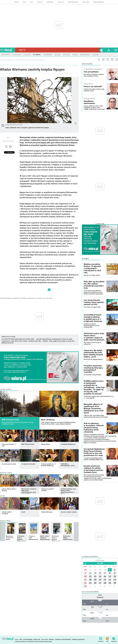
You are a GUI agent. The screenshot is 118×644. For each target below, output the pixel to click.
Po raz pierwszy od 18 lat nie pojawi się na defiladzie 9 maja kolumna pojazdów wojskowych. (94, 292)
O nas (16, 639)
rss (103, 59)
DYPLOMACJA (8, 298)
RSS (107, 638)
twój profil (109, 50)
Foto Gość (45, 639)
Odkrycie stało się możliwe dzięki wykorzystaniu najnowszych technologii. (96, 416)
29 (100, 570)
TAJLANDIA (38, 298)
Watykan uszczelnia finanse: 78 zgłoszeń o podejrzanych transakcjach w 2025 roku (92, 268)
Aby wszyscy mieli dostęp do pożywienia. (93, 343)
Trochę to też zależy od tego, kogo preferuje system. (94, 90)
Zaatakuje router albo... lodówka (38, 341)
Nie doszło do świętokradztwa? (93, 359)
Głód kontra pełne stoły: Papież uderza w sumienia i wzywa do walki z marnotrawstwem (94, 337)
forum (16, 2)
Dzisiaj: (100, 560)
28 (95, 570)
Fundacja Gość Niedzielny (63, 639)
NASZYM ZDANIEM (87, 64)
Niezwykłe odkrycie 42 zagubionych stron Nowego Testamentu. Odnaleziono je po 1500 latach (94, 409)
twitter (117, 59)
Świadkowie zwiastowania (89, 102)
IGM (21, 639)
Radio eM (61, 2)
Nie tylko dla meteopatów (90, 592)
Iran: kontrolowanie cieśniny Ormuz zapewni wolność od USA (94, 302)
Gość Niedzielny (73, 2)
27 (90, 570)
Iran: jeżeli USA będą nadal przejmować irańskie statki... (18, 339)
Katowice (100, 597)
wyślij (6, 146)
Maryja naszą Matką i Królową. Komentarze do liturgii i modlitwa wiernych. (18, 423)
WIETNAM (49, 298)
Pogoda (100, 595)
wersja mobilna (99, 2)
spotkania (50, 2)
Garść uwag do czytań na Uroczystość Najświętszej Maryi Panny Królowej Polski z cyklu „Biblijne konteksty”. (58, 423)
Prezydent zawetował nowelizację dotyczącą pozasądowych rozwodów (93, 369)
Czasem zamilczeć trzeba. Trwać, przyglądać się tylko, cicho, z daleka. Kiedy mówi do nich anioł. (94, 108)
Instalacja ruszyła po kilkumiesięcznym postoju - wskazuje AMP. (92, 326)
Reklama (52, 639)
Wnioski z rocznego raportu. (92, 275)
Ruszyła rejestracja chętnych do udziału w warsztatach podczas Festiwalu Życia (93, 469)
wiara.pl (8, 50)
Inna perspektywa (91, 72)
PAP (19, 298)
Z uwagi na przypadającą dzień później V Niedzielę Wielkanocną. (94, 459)
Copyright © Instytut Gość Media (24, 642)
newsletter (108, 59)
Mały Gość (86, 2)
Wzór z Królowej (48, 420)
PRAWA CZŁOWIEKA (28, 298)
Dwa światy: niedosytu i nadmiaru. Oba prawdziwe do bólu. (94, 75)
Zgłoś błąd (114, 638)
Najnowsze (85, 259)
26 (85, 570)
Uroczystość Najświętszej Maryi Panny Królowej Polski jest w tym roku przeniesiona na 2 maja (94, 452)
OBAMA (15, 298)
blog (24, 2)
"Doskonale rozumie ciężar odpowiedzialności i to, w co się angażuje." (99, 397)
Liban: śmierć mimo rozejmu (19, 341)
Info (22, 50)
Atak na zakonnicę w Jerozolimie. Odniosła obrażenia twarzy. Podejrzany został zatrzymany (94, 428)
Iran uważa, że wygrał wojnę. (92, 307)
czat (32, 2)
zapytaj (40, 2)
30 (105, 570)
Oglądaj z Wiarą (5, 521)
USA (44, 298)
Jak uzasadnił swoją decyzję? (92, 375)
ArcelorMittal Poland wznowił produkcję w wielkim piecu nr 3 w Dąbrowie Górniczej (93, 318)
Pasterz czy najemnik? (93, 86)
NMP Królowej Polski (10, 420)
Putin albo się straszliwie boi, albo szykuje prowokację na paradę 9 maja (94, 285)
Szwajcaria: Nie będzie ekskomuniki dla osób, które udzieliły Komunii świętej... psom (93, 354)
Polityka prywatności (78, 639)
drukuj (10, 146)
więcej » (17, 447)
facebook (112, 59)
